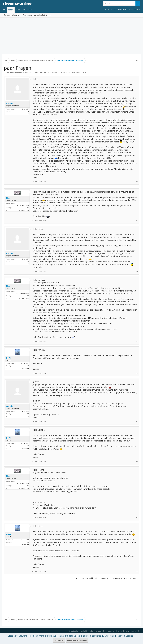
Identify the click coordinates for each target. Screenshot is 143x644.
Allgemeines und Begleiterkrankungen (37, 72)
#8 (137, 518)
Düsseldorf (25, 368)
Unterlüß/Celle (24, 210)
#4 (137, 342)
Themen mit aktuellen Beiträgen (37, 15)
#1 (137, 181)
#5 (137, 373)
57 (28, 111)
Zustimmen (59, 640)
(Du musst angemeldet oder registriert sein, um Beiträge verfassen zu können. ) (108, 578)
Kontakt (83, 631)
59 (28, 208)
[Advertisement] (71, 36)
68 (28, 366)
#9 (137, 571)
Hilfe (91, 631)
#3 (137, 271)
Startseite (74, 631)
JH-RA (9, 358)
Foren (11, 10)
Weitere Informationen (77, 640)
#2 (137, 221)
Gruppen (26, 10)
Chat (18, 10)
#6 (137, 421)
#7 (137, 461)
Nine (8, 198)
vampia (68, 72)
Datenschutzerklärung (126, 631)
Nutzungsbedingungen (105, 631)
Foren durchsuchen (12, 15)
